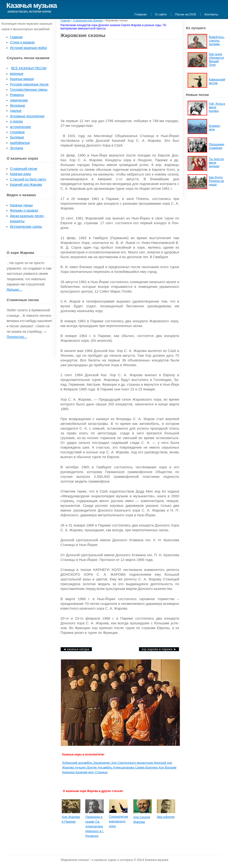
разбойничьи (20, 143)
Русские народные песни (29, 84)
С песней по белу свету (28, 179)
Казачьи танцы (21, 205)
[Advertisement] (100, 77)
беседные (18, 105)
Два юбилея (166, 817)
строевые (17, 132)
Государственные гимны (29, 90)
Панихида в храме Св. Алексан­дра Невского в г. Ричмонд (94, 826)
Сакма (140, 767)
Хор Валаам (167, 767)
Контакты (211, 14)
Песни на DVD (186, 14)
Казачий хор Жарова (26, 185)
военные (17, 74)
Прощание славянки (216, 146)
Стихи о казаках (22, 42)
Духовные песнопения (27, 116)
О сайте (161, 14)
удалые (16, 111)
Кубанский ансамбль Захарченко (87, 763)
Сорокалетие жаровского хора (119, 821)
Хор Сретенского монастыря (133, 763)
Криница (69, 772)
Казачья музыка (32, 5)
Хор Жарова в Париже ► (159, 649)
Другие (92, 767)
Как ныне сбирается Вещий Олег (216, 59)
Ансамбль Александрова (116, 767)
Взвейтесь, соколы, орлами (217, 40)
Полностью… (17, 337)
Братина (152, 767)
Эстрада (17, 148)
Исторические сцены (26, 227)
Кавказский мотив (217, 81)
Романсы (17, 95)
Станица (101, 772)
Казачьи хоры (20, 174)
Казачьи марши (22, 79)
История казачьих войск (28, 48)
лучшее (81, 767)
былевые (17, 137)
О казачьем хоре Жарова (88, 20)
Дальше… (14, 289)
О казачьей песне (24, 169)
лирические (19, 100)
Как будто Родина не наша (216, 181)
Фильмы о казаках (24, 210)
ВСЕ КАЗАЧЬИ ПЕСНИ (29, 68)
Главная (141, 14)
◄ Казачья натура (76, 649)
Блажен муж (214, 128)
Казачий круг (85, 772)
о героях (16, 121)
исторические (20, 127)
